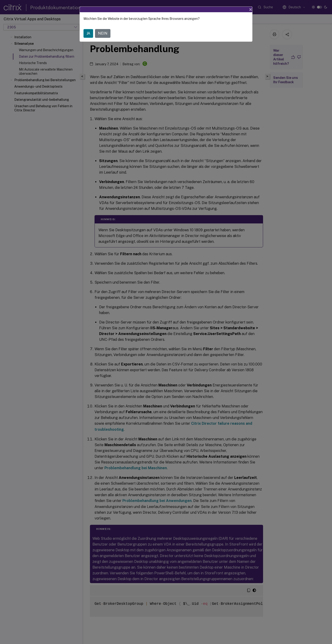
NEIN (103, 33)
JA (88, 33)
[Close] (251, 9)
